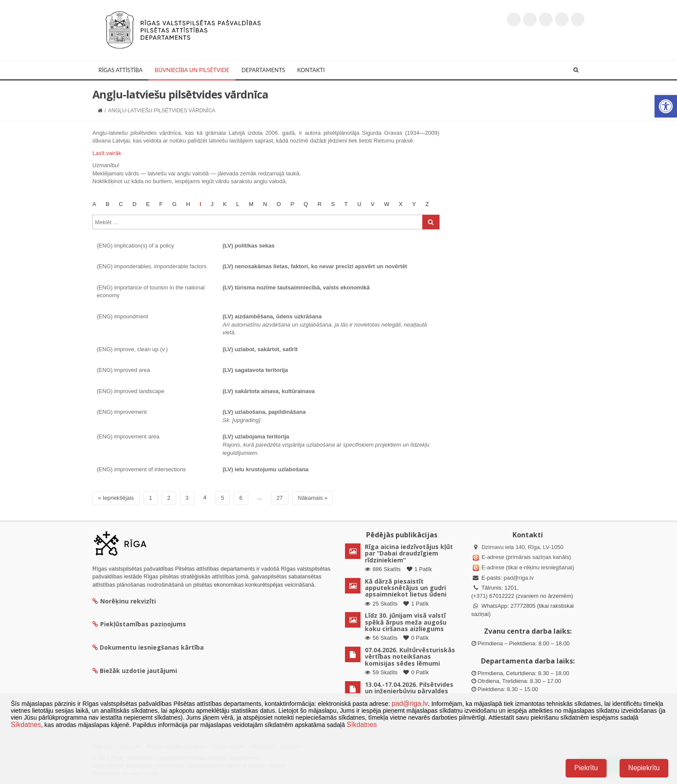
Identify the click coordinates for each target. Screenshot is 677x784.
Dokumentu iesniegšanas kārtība (152, 647)
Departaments (263, 70)
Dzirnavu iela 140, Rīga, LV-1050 (522, 547)
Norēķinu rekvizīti (124, 601)
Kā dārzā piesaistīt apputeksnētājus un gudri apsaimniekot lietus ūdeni (406, 588)
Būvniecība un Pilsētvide (192, 70)
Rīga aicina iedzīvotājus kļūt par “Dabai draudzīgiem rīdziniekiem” (409, 553)
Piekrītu (586, 768)
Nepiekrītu (644, 768)
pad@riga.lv (519, 578)
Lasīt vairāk (107, 153)
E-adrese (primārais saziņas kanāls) (526, 557)
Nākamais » (313, 498)
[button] (666, 106)
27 (279, 498)
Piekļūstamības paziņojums (139, 624)
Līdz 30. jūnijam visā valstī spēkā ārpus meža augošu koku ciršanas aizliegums (406, 622)
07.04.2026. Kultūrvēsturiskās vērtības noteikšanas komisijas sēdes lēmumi (410, 657)
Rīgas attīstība (120, 70)
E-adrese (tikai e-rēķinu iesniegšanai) (527, 567)
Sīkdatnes (26, 725)
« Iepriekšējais (116, 498)
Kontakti (311, 70)
